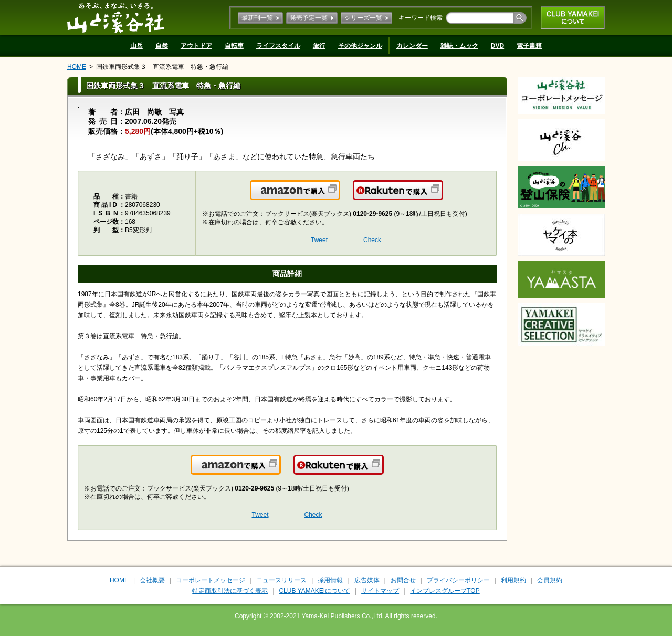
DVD (497, 46)
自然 (162, 46)
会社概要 (152, 580)
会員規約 (550, 580)
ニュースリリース (281, 580)
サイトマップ (380, 591)
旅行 (319, 46)
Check (372, 240)
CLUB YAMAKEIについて (573, 18)
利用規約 (513, 580)
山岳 (136, 46)
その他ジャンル (360, 46)
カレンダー (412, 46)
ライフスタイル (278, 46)
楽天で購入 (442, 196)
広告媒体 (367, 580)
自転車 (234, 46)
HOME (77, 67)
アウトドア (196, 46)
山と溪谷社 (116, 17)
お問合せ (403, 580)
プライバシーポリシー (458, 580)
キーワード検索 (421, 18)
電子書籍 (529, 46)
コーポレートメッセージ (211, 580)
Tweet (319, 240)
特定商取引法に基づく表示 (230, 591)
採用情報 (330, 580)
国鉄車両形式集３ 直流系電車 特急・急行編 (162, 67)
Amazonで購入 (339, 196)
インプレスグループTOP (445, 591)
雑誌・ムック (459, 46)
